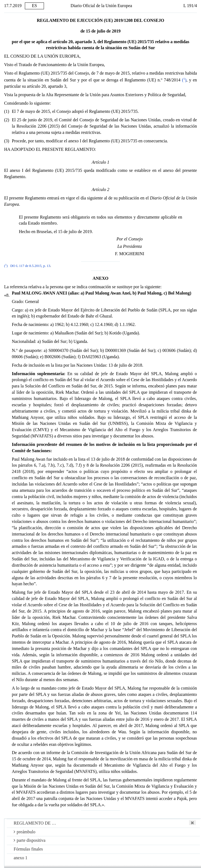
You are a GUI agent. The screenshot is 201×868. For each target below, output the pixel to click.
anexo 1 (20, 858)
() (184, 80)
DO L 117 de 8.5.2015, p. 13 (30, 266)
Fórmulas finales (28, 849)
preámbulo (24, 832)
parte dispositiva (29, 840)
